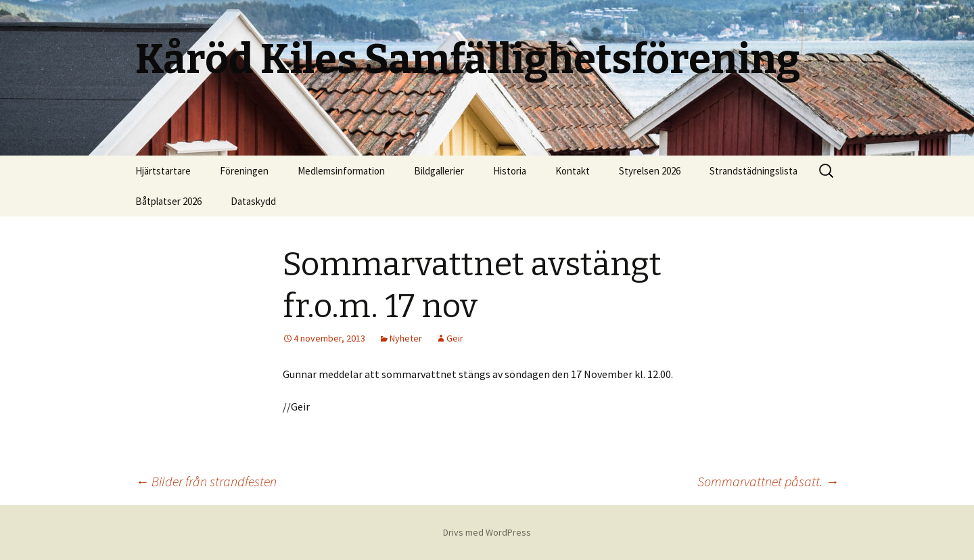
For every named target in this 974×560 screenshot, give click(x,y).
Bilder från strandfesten (206, 481)
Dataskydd (253, 201)
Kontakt (573, 171)
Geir (455, 338)
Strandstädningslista (753, 171)
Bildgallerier (439, 171)
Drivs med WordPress (487, 532)
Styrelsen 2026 (650, 171)
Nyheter (406, 338)
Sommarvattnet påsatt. (768, 481)
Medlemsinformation (341, 171)
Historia (510, 171)
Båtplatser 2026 (168, 201)
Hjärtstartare (163, 171)
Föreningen (244, 171)
